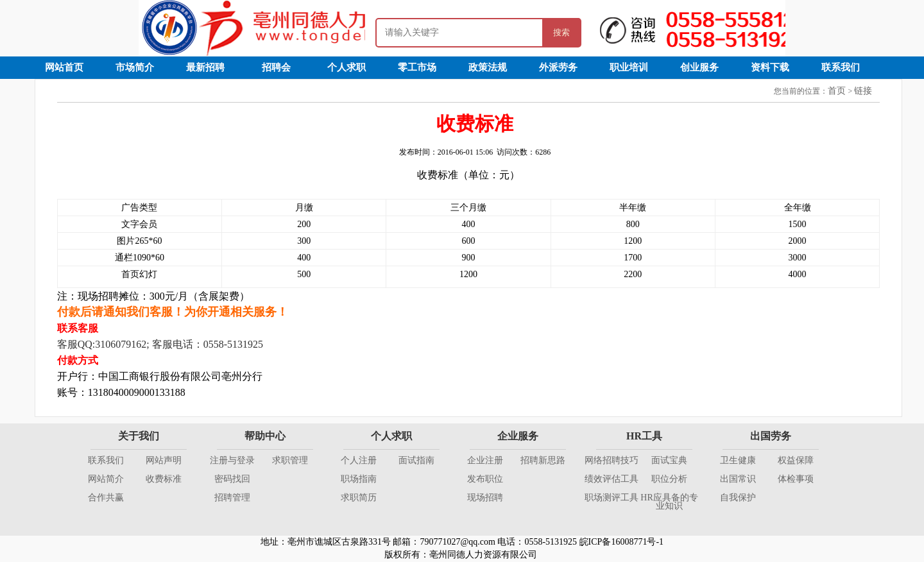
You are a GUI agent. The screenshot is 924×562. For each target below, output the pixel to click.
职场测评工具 (612, 498)
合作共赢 (106, 498)
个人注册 (359, 460)
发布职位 (485, 479)
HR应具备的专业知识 (669, 502)
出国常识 (738, 479)
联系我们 (841, 67)
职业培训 (629, 67)
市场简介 (135, 67)
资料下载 (770, 67)
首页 (837, 91)
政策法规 (488, 67)
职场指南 (359, 479)
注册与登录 (232, 460)
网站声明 (164, 460)
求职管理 (290, 460)
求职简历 (359, 498)
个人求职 (346, 67)
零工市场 (417, 67)
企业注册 (485, 460)
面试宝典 (669, 460)
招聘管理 (232, 498)
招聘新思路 (543, 460)
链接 (863, 91)
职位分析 (669, 479)
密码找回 (232, 479)
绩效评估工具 (612, 479)
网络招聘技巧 (612, 460)
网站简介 (106, 479)
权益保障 (796, 460)
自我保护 (738, 498)
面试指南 (416, 460)
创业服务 (699, 67)
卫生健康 (738, 460)
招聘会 (276, 67)
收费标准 (164, 479)
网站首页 (64, 67)
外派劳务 (558, 67)
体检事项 (796, 479)
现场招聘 (485, 498)
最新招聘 (205, 67)
